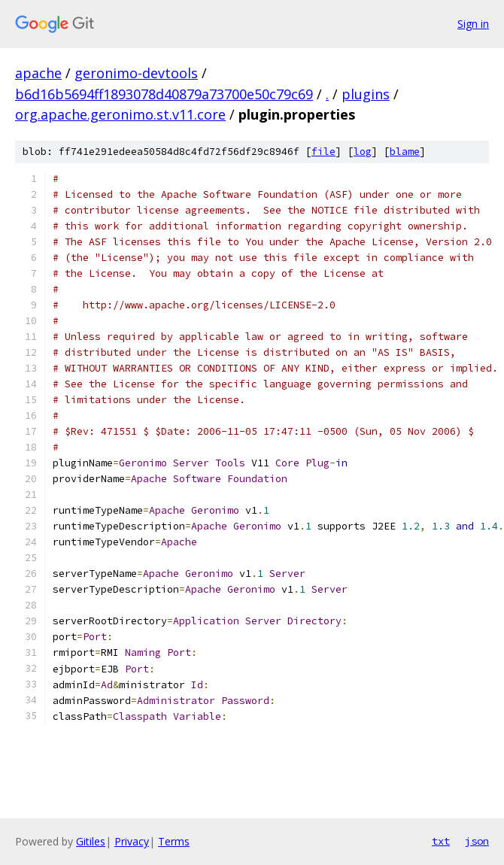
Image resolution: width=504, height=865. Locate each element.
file (323, 152)
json (477, 841)
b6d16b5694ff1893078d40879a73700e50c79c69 (164, 94)
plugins (366, 94)
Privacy (132, 841)
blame (405, 152)
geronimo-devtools (136, 73)
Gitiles (91, 841)
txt (441, 841)
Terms (174, 841)
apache (38, 73)
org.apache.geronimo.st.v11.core (120, 114)
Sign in (473, 24)
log (363, 152)
